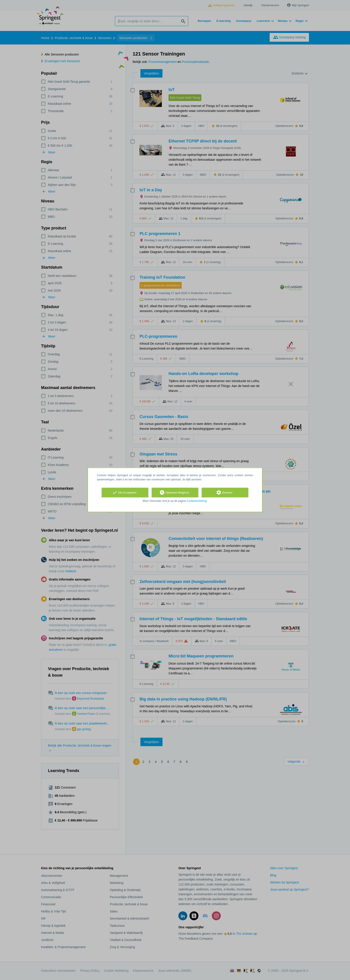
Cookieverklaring (197, 501)
